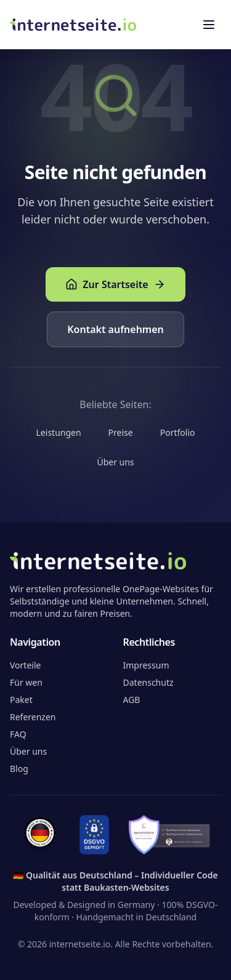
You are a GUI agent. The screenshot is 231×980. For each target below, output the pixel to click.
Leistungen (59, 432)
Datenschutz (148, 682)
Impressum (146, 665)
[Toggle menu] (209, 25)
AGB (132, 700)
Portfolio (178, 432)
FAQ (18, 734)
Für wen (26, 682)
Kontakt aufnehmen (115, 329)
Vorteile (25, 665)
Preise (121, 432)
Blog (19, 769)
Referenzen (33, 717)
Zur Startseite (115, 284)
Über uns (115, 462)
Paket (21, 700)
